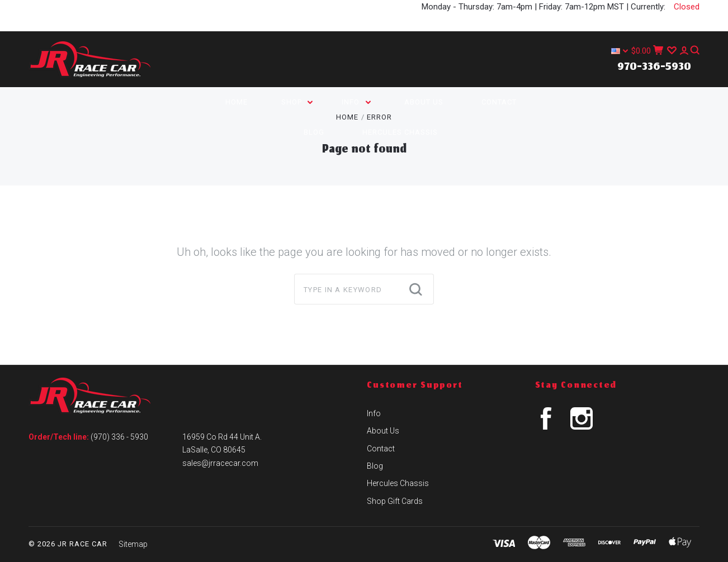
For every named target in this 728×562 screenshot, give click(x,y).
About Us (424, 102)
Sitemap (133, 544)
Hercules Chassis (400, 132)
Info (356, 102)
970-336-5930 (654, 68)
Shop (297, 102)
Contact (499, 102)
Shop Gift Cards (395, 501)
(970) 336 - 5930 (119, 437)
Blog (314, 132)
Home (237, 102)
